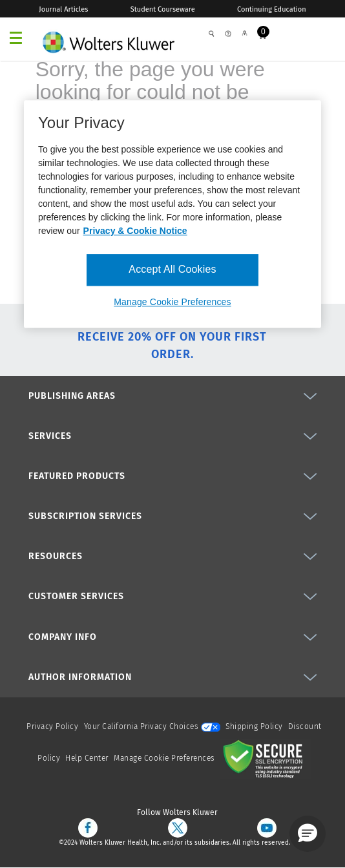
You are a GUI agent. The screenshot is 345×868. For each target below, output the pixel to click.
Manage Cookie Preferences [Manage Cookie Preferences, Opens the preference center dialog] (172, 302)
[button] (308, 834)
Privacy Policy (52, 726)
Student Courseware (163, 9)
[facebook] (88, 828)
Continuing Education (272, 9)
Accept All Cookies (172, 270)
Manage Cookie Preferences (164, 758)
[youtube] (267, 828)
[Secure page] (266, 758)
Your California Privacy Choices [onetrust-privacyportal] (152, 726)
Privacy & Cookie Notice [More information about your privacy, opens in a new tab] (135, 231)
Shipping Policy (254, 726)
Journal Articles (63, 9)
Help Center (88, 758)
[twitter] (178, 828)
